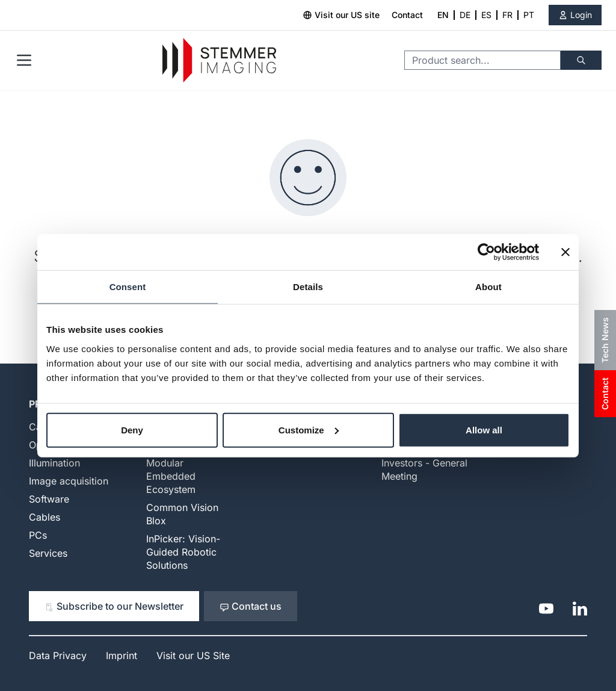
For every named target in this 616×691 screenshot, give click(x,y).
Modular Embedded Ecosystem (171, 476)
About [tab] (488, 287)
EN (443, 15)
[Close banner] (565, 252)
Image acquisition (69, 481)
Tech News (605, 340)
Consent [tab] (128, 287)
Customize (309, 429)
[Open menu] (24, 60)
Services (48, 553)
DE (465, 15)
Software (49, 499)
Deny (132, 429)
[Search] (581, 60)
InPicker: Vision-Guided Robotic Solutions (183, 552)
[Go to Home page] (219, 60)
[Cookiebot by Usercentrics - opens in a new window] (486, 252)
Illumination (54, 463)
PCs (38, 535)
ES (486, 15)
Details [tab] (308, 287)
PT (529, 15)
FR (507, 15)
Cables (45, 517)
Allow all (484, 429)
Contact (407, 15)
